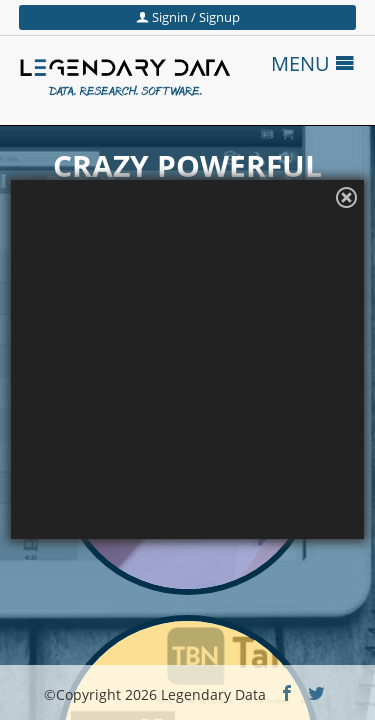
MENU (313, 63)
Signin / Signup (188, 17)
